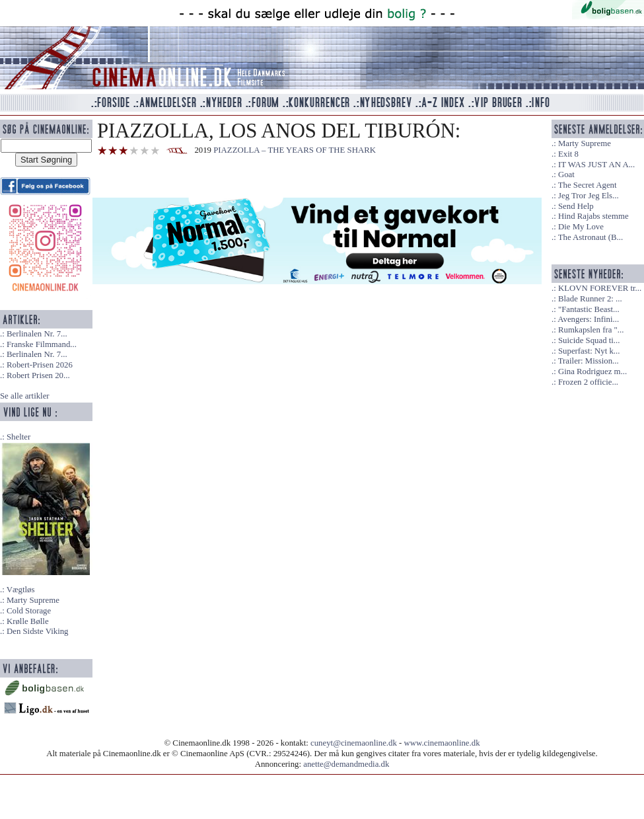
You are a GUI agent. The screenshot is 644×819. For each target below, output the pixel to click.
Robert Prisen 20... (38, 375)
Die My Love (581, 227)
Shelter (18, 437)
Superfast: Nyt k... (589, 351)
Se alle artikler (25, 396)
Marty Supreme (33, 600)
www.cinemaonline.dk (442, 743)
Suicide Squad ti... (589, 340)
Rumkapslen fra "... (591, 330)
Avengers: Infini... (588, 319)
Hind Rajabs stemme (593, 216)
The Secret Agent (588, 185)
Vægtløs (21, 590)
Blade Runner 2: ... (590, 299)
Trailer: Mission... (589, 361)
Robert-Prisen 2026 (40, 365)
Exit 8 (568, 154)
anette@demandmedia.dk (346, 764)
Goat (566, 175)
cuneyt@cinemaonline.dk (354, 743)
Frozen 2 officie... (588, 382)
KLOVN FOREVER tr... (600, 288)
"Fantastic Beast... (589, 309)
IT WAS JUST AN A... (596, 165)
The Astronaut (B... (590, 237)
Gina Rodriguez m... (592, 371)
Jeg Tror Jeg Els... (589, 196)
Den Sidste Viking (38, 631)
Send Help (576, 206)
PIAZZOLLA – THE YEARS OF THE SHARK (295, 150)
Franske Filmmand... (42, 344)
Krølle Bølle (28, 621)
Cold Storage (29, 611)
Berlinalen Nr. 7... (37, 334)
